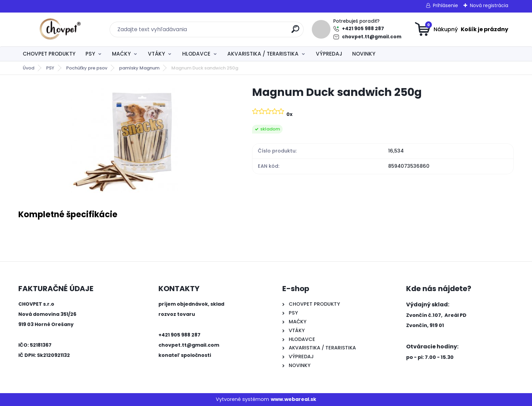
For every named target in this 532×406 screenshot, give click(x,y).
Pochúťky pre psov (87, 68)
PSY (90, 54)
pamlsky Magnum (139, 68)
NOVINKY (364, 54)
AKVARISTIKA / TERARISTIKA (263, 54)
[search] (295, 32)
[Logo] (60, 29)
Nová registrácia (489, 5)
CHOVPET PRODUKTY (49, 54)
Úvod (28, 68)
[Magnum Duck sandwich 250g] (124, 139)
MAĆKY (121, 54)
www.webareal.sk (293, 399)
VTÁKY (156, 54)
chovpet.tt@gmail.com (372, 37)
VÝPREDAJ (329, 54)
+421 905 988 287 (363, 29)
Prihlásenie (445, 5)
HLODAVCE (196, 54)
